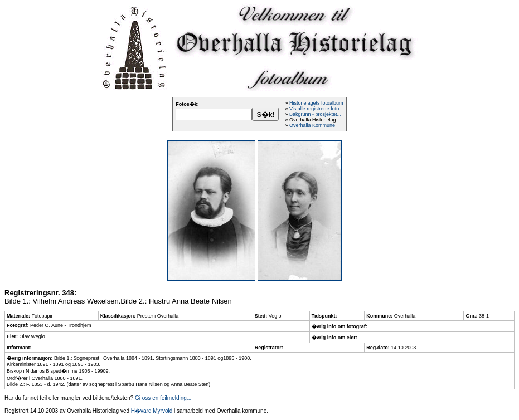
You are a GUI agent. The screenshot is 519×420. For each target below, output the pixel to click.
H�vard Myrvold (152, 411)
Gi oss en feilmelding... (163, 398)
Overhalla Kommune (312, 125)
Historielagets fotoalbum (316, 103)
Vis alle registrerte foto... (316, 109)
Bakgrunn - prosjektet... (315, 114)
